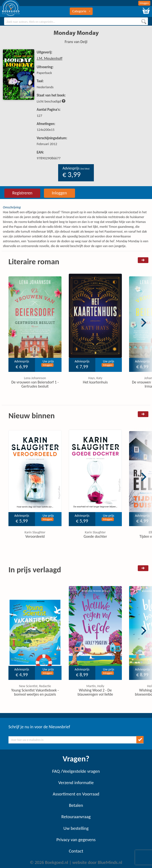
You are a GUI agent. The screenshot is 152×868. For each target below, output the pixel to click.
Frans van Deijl (76, 42)
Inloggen (144, 3)
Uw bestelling (76, 828)
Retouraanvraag (76, 817)
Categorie (81, 11)
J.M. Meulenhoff (50, 58)
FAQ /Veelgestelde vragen (76, 771)
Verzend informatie (76, 783)
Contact (76, 851)
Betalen (76, 805)
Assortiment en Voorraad (76, 794)
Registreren (22, 193)
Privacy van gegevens (76, 840)
